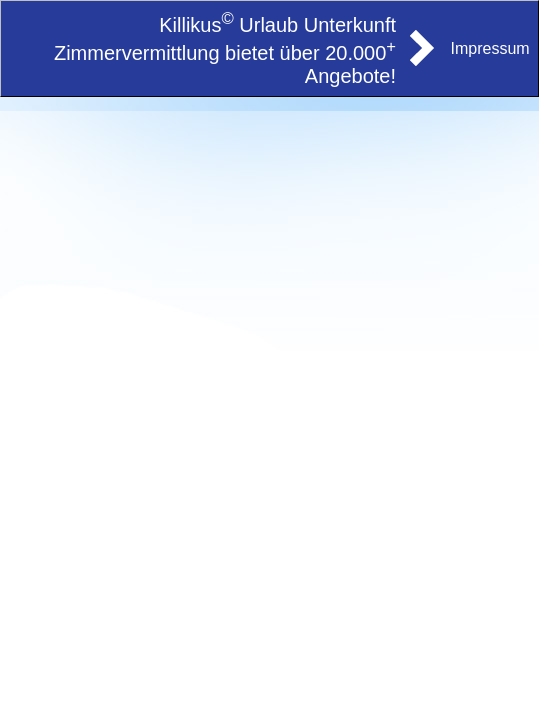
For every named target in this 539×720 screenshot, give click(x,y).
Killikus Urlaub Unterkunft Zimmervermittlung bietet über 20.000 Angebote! (225, 50)
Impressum (490, 48)
